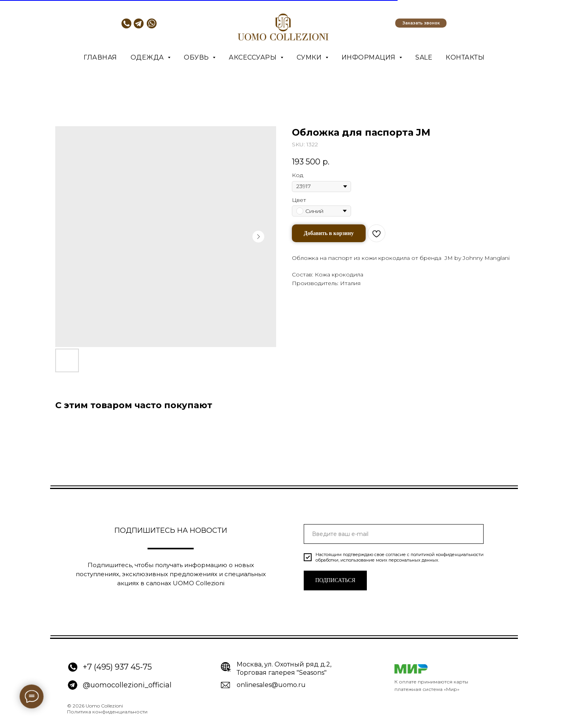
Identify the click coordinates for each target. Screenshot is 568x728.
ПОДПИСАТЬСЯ (335, 580)
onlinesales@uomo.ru (271, 685)
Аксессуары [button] (254, 57)
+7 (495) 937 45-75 (117, 667)
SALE (424, 57)
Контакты (465, 57)
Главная (100, 57)
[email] (394, 534)
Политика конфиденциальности (107, 712)
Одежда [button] (148, 57)
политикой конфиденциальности (447, 554)
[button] (421, 23)
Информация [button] (370, 57)
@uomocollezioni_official (127, 685)
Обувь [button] (197, 57)
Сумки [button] (310, 57)
